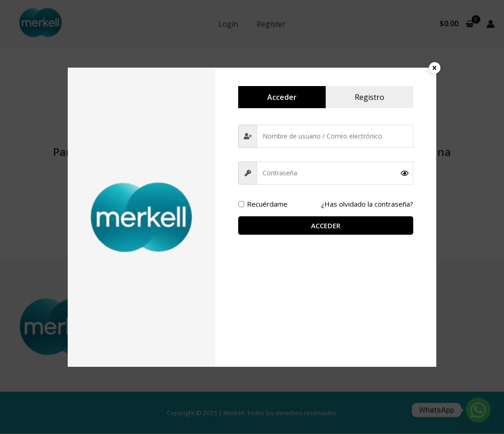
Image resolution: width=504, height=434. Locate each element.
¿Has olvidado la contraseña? (365, 204)
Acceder (326, 226)
